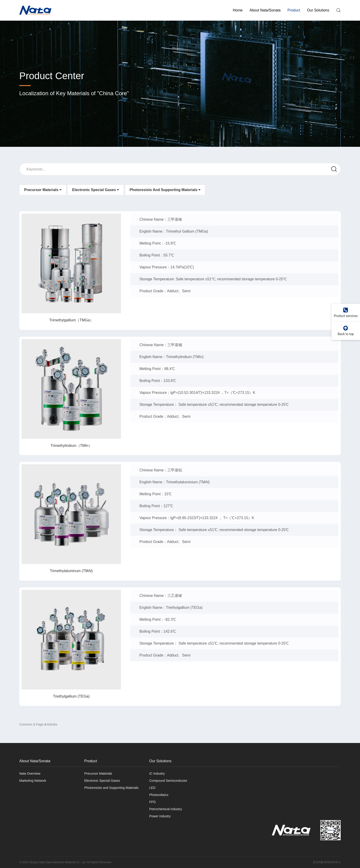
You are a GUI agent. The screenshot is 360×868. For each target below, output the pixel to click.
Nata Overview (30, 773)
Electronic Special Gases (96, 200)
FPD (152, 802)
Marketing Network (33, 781)
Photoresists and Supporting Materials (165, 200)
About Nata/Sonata (265, 10)
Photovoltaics (159, 795)
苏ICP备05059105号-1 (327, 862)
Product (294, 10)
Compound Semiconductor (168, 781)
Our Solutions (318, 10)
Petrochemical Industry (166, 809)
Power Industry (160, 816)
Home (238, 10)
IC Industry (157, 773)
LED (152, 788)
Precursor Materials (43, 200)
